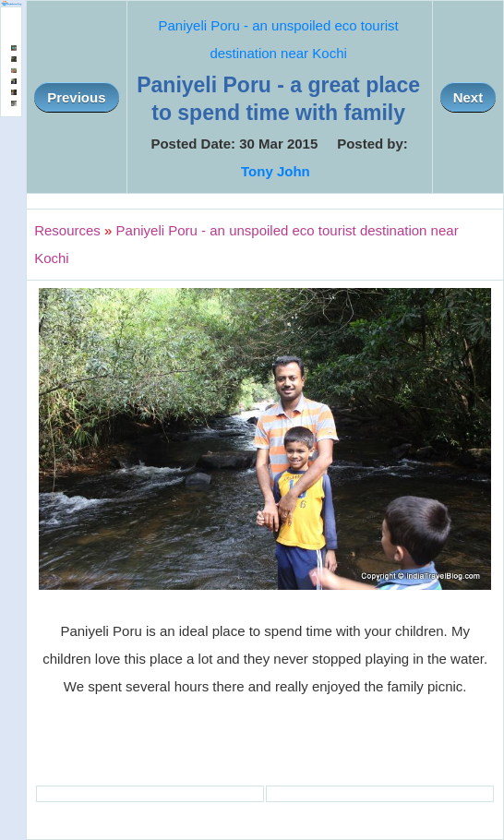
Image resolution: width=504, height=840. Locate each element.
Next (468, 97)
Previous (76, 97)
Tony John (276, 171)
